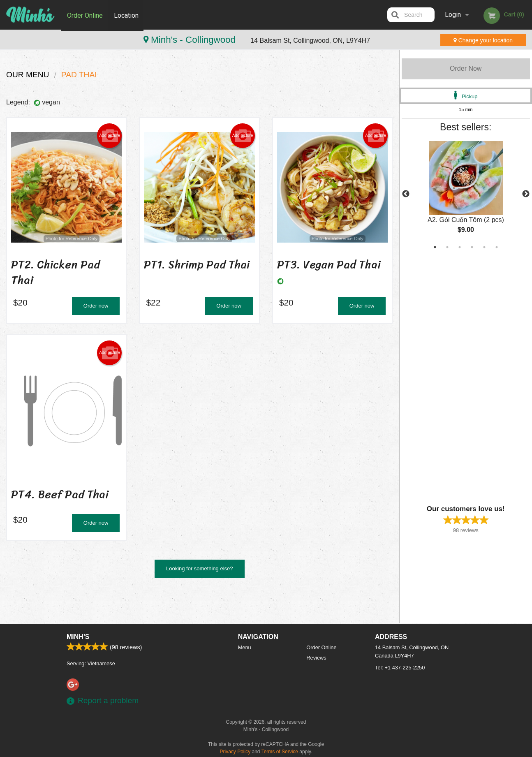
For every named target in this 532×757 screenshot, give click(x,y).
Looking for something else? (200, 568)
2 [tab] (447, 247)
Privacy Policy (235, 752)
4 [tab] (472, 247)
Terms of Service (280, 752)
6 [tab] (497, 247)
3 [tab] (460, 247)
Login (453, 15)
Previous (406, 194)
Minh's (78, 637)
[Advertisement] (453, 380)
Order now (96, 306)
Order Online (85, 15)
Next (526, 194)
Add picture (110, 136)
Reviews (316, 658)
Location (127, 15)
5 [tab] (484, 247)
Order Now (466, 68)
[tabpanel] (466, 194)
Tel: (400, 668)
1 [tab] (435, 247)
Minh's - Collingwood (58, 40)
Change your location (483, 40)
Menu (245, 647)
